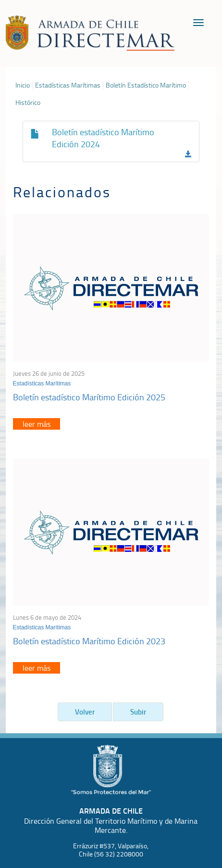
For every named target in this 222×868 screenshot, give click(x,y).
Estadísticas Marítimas (68, 85)
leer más (37, 424)
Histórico (28, 102)
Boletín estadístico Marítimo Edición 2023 (89, 641)
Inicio (23, 85)
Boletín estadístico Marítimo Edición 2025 (89, 397)
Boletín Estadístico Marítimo (146, 85)
